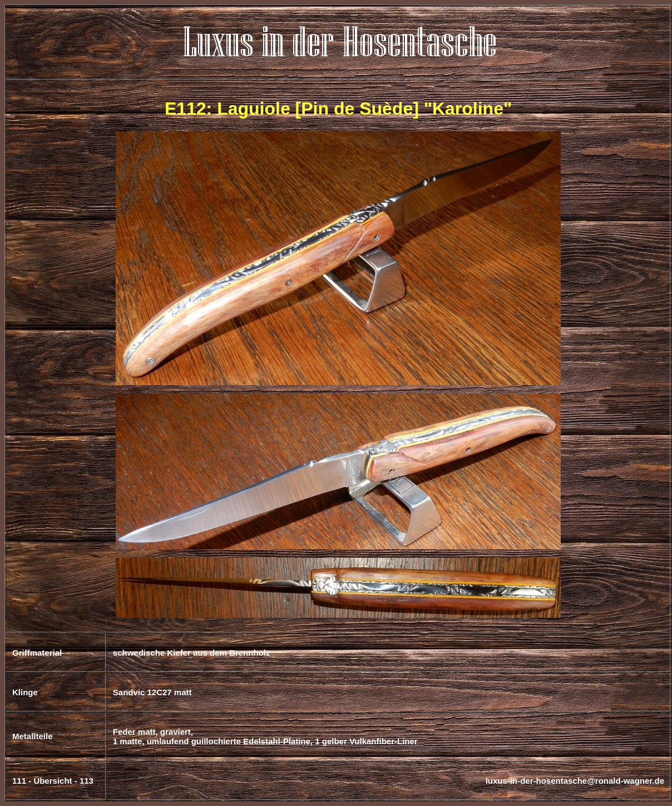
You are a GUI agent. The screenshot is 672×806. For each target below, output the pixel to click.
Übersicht (53, 781)
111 (19, 781)
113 (87, 781)
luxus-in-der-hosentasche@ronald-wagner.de (575, 781)
